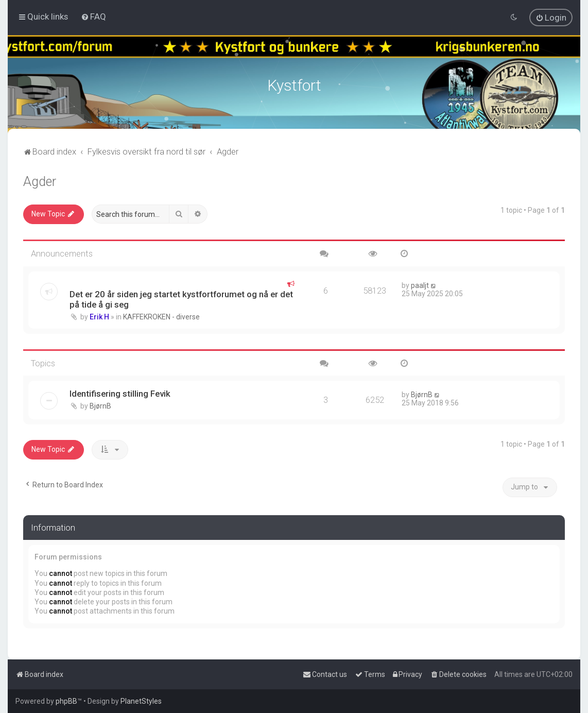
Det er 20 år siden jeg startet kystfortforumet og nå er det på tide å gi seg (181, 297)
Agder (40, 180)
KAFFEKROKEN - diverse (161, 315)
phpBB (66, 701)
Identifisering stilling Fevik (120, 392)
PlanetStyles (141, 701)
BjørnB (100, 404)
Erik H (99, 315)
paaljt (420, 283)
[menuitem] (93, 16)
